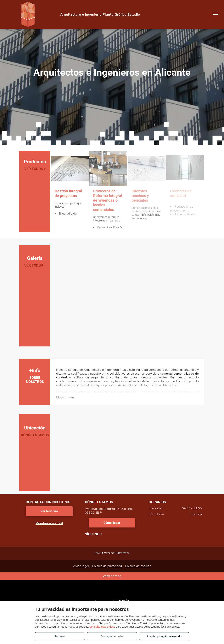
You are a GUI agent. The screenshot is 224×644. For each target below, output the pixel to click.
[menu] (216, 14)
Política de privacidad (107, 566)
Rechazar (60, 636)
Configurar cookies (112, 636)
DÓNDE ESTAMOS (35, 435)
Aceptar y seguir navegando (164, 636)
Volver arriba (112, 576)
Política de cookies (138, 566)
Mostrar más (65, 397)
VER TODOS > (35, 169)
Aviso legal (81, 566)
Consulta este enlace (102, 627)
